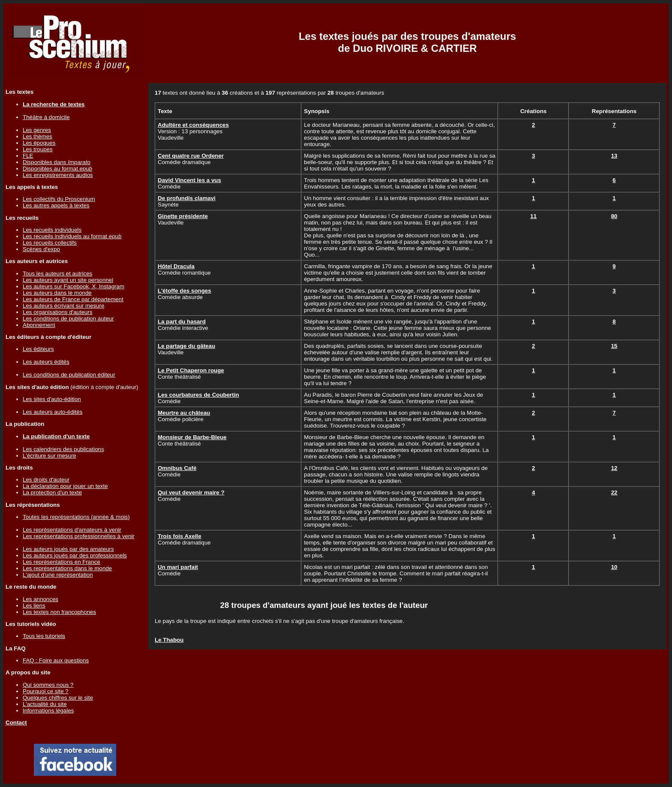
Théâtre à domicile (46, 117)
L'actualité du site (45, 704)
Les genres (37, 130)
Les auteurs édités (46, 362)
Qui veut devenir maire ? (191, 492)
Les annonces (40, 599)
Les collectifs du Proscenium (59, 199)
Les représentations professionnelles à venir (79, 536)
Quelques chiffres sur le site (58, 698)
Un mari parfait (178, 567)
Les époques (39, 143)
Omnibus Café (177, 468)
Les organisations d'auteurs (58, 312)
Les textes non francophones (59, 612)
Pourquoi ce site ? (46, 691)
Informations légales (48, 711)
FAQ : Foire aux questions (56, 660)
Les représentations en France (61, 562)
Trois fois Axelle (180, 536)
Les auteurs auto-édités (52, 412)
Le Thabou (169, 640)
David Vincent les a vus (189, 180)
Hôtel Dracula (176, 266)
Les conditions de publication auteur (68, 319)
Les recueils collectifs (50, 243)
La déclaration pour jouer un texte (65, 486)
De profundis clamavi (187, 198)
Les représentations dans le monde (67, 568)
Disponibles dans (57, 162)
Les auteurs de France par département (73, 299)
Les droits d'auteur (46, 480)
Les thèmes (37, 136)
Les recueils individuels (52, 230)
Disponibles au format (57, 169)
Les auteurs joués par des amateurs (68, 549)
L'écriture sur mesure (49, 456)
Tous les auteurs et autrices (57, 274)
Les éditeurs (38, 349)
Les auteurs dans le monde (57, 293)
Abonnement (39, 325)
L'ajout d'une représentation (58, 575)
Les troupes (38, 149)
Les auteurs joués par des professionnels (75, 555)
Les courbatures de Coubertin (198, 395)
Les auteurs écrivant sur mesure (63, 306)
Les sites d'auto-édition (52, 399)
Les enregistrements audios (58, 175)
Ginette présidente (183, 216)
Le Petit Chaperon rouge (191, 370)
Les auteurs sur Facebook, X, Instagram (73, 286)
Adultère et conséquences (193, 125)
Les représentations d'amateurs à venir (72, 530)
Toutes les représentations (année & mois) (76, 517)
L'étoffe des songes (184, 291)
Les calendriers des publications (63, 449)
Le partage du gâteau (186, 346)
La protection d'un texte (52, 492)
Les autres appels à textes (56, 205)
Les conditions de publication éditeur (69, 375)
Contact (16, 723)
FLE (28, 156)
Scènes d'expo (41, 249)
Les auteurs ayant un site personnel (68, 280)
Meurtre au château (184, 413)
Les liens (34, 606)
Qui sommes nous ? (48, 685)
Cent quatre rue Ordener (191, 156)
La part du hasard (182, 322)
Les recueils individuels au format (72, 236)
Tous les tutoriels (44, 636)
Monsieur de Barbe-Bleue (192, 437)
